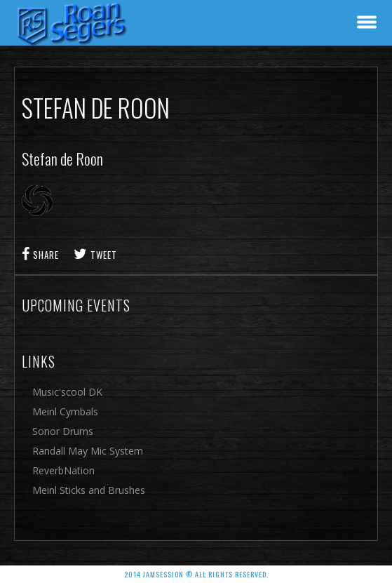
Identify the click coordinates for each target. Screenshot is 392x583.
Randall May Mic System (88, 451)
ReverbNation (63, 470)
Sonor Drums (63, 431)
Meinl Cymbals (65, 411)
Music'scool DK (67, 392)
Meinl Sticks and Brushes (89, 490)
